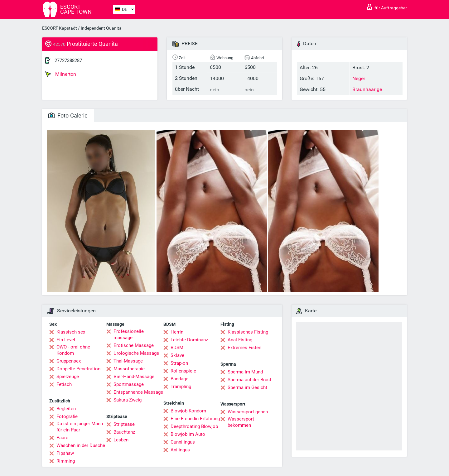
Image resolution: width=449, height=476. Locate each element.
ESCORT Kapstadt (60, 28)
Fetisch (64, 384)
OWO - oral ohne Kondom (73, 350)
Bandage (179, 379)
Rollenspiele (183, 371)
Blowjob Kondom (188, 411)
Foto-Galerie (68, 115)
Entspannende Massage (138, 392)
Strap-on (179, 363)
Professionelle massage (129, 334)
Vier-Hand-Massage (134, 377)
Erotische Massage (134, 345)
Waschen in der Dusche (81, 445)
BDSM (177, 348)
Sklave (177, 355)
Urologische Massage (136, 353)
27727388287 (68, 60)
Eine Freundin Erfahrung (195, 419)
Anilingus (180, 450)
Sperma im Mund (245, 372)
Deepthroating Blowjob (194, 426)
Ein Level (66, 340)
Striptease (124, 424)
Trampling (181, 387)
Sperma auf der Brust (249, 380)
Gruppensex (69, 361)
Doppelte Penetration (78, 369)
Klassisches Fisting (248, 332)
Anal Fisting (240, 340)
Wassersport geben (248, 412)
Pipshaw (65, 453)
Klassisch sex (71, 332)
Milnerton (61, 74)
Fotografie (67, 416)
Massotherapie (129, 369)
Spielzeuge (68, 377)
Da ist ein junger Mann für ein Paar (80, 427)
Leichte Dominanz (189, 340)
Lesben (121, 440)
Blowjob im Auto (188, 434)
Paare (62, 438)
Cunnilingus (183, 442)
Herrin (177, 332)
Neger (359, 78)
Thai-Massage (128, 361)
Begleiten (66, 409)
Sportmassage (129, 384)
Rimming (66, 461)
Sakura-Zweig (128, 400)
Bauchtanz (124, 432)
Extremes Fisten (244, 348)
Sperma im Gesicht (247, 387)
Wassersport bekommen (241, 422)
